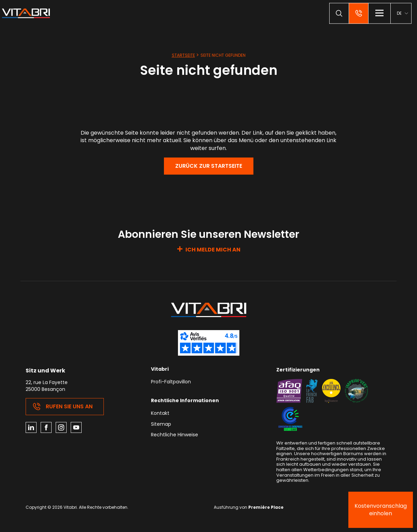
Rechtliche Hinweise (175, 435)
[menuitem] (402, 13)
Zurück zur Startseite (209, 166)
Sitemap (161, 425)
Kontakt (160, 414)
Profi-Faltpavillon (171, 382)
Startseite (183, 55)
